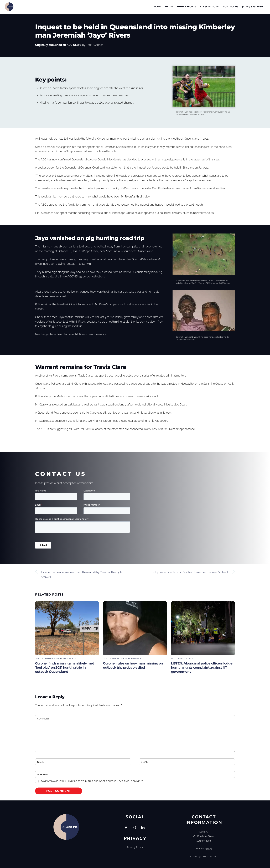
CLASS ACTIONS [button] (209, 7)
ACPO (174, 659)
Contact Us (231, 7)
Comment (44, 719)
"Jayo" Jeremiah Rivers (47, 659)
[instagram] (134, 827)
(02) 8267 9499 (253, 7)
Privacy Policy (135, 847)
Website (43, 775)
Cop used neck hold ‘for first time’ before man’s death (191, 572)
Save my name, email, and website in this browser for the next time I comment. (92, 781)
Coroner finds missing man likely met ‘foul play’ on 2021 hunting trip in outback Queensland (64, 667)
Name (41, 762)
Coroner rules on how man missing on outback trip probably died (133, 665)
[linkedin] (143, 827)
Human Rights (187, 7)
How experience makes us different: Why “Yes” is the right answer (82, 574)
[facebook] (126, 827)
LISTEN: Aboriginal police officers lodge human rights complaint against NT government (202, 667)
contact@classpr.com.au (204, 856)
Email (145, 762)
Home (157, 7)
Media (169, 7)
